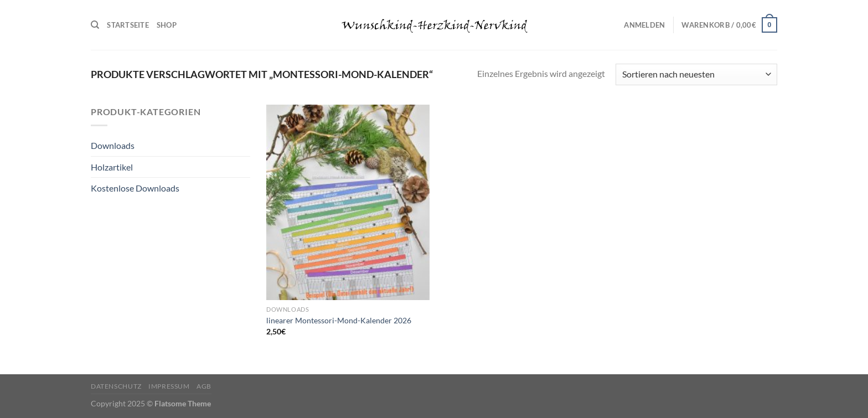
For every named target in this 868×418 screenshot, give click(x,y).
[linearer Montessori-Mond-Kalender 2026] (348, 202)
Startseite (128, 25)
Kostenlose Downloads (135, 188)
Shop (167, 25)
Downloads (113, 145)
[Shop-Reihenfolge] (696, 74)
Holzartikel (112, 167)
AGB (204, 386)
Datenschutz (116, 386)
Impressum (169, 386)
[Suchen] (95, 25)
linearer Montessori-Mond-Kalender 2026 (339, 320)
